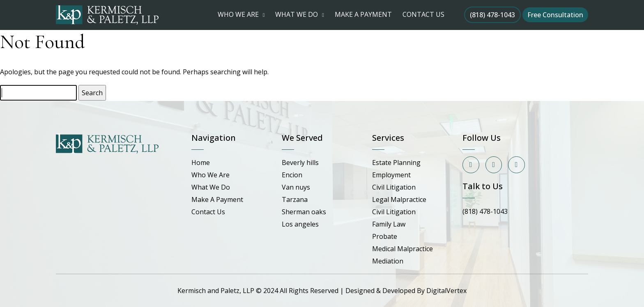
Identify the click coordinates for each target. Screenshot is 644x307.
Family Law (389, 224)
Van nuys (296, 187)
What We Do (211, 187)
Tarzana (295, 199)
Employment (391, 175)
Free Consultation (555, 15)
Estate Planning (396, 163)
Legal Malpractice (399, 199)
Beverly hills (300, 163)
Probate (385, 236)
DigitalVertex (446, 291)
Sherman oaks (304, 212)
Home (201, 163)
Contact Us (208, 212)
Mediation (388, 261)
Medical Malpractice (402, 249)
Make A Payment (217, 199)
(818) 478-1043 (492, 15)
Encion (292, 175)
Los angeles (300, 224)
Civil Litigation (394, 187)
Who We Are (210, 175)
